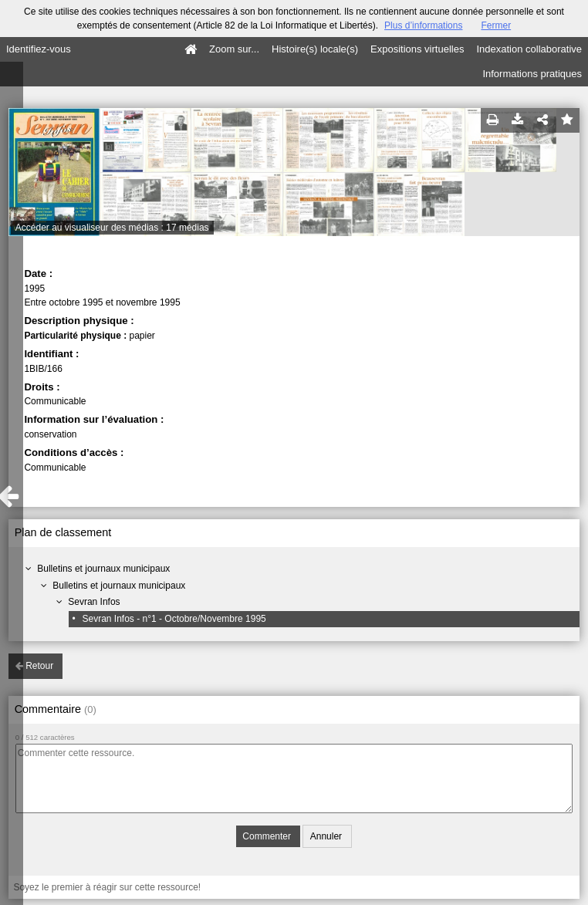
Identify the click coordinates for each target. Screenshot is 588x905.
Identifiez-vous (39, 49)
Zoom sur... (234, 49)
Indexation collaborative (529, 49)
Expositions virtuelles (417, 49)
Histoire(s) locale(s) (315, 49)
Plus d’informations (423, 25)
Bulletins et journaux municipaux (103, 569)
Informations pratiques (532, 74)
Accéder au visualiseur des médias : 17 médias (112, 228)
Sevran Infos (94, 602)
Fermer (496, 25)
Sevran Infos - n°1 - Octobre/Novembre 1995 (174, 619)
